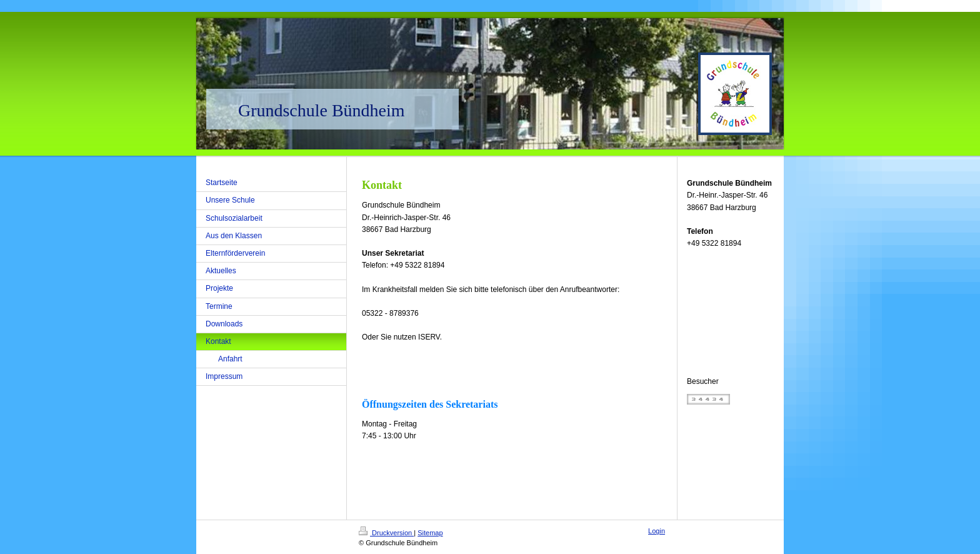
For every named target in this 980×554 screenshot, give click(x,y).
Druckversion (386, 533)
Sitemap (430, 533)
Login (657, 531)
